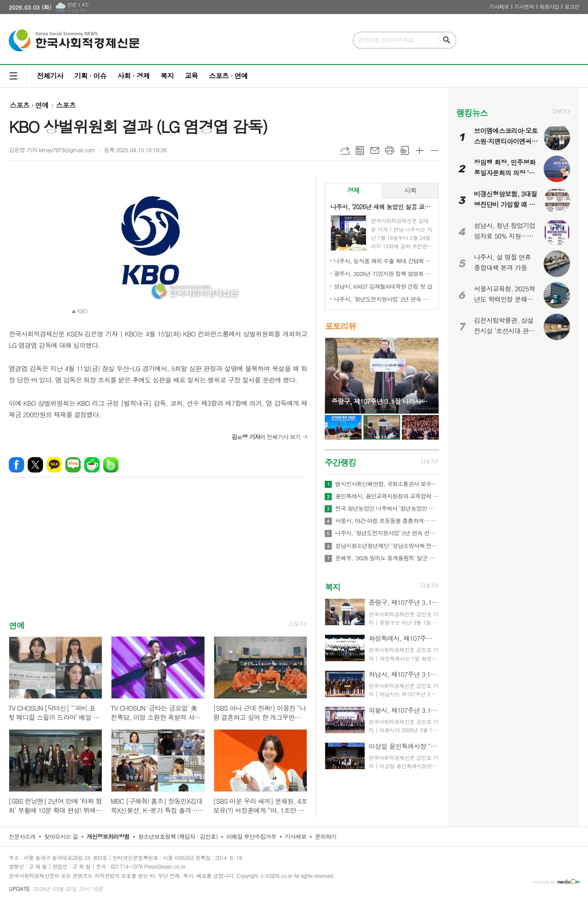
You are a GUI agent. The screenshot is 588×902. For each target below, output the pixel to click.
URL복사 (345, 150)
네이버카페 (92, 465)
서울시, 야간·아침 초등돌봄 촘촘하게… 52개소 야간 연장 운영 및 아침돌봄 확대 (387, 521)
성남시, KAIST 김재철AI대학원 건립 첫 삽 (383, 286)
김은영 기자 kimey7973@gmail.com (52, 150)
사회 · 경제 (133, 76)
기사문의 (524, 6)
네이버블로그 (73, 465)
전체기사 (50, 76)
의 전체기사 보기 (266, 437)
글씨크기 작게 (434, 150)
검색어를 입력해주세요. (387, 40)
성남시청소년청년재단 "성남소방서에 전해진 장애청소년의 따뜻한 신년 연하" (387, 546)
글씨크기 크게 (419, 150)
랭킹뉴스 (472, 113)
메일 (375, 150)
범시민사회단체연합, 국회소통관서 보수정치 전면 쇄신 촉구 (387, 484)
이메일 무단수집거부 (251, 836)
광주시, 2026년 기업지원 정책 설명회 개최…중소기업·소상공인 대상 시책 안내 (384, 274)
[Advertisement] (158, 556)
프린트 (390, 150)
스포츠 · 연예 (228, 76)
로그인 (572, 6)
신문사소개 (22, 836)
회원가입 (549, 6)
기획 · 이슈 (90, 76)
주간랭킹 (340, 462)
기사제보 (499, 6)
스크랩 (405, 150)
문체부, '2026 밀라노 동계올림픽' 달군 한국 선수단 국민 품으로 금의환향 (387, 558)
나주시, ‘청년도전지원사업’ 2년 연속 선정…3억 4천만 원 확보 (384, 299)
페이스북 (16, 465)
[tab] (353, 191)
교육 (191, 76)
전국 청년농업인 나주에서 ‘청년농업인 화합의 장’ (387, 508)
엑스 (35, 465)
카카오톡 (54, 465)
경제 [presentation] (353, 190)
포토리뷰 (340, 326)
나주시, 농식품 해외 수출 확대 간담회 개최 (384, 261)
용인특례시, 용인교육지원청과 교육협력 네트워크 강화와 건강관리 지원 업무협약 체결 (387, 496)
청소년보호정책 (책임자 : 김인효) (178, 836)
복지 (167, 76)
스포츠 (66, 105)
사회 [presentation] (410, 190)
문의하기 (326, 836)
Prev (336, 375)
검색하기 (447, 40)
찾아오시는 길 (61, 836)
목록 (360, 150)
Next (428, 375)
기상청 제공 (77, 10)
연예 (17, 625)
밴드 (111, 465)
